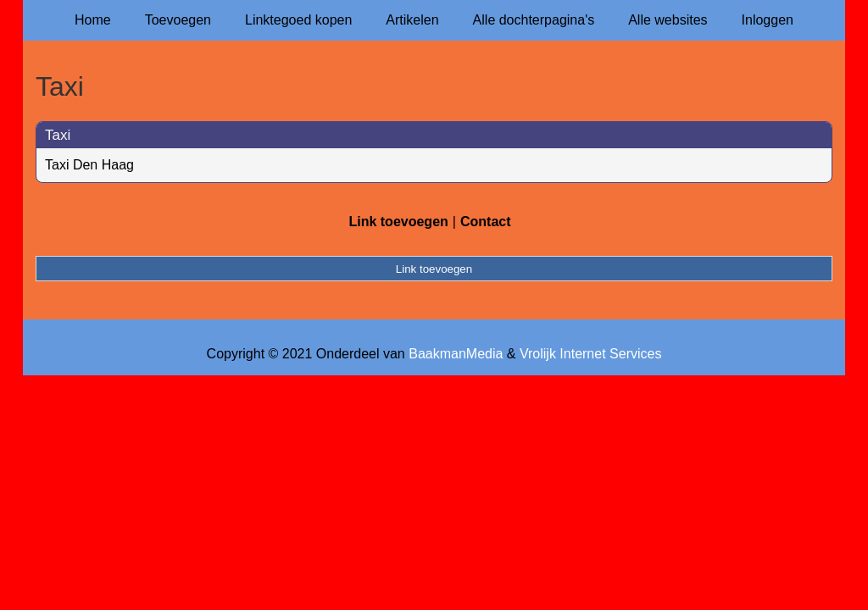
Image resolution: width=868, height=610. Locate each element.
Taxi (58, 135)
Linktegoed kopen (298, 20)
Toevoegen (178, 20)
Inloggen (768, 20)
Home (93, 20)
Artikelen (412, 20)
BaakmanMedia (456, 354)
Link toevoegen (398, 222)
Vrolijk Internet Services (590, 354)
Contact (486, 222)
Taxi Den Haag (89, 165)
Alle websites (668, 20)
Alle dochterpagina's (534, 20)
